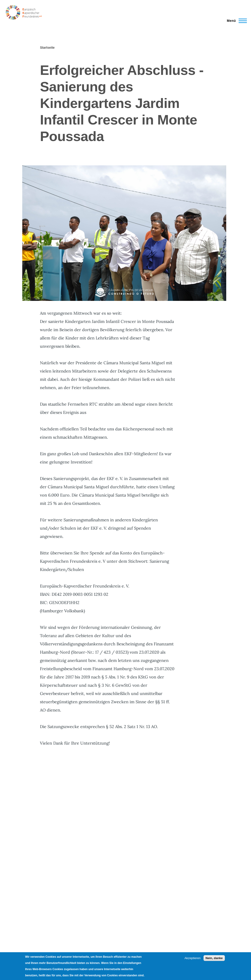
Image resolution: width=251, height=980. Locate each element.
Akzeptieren (192, 958)
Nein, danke (214, 958)
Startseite (47, 48)
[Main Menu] (236, 21)
